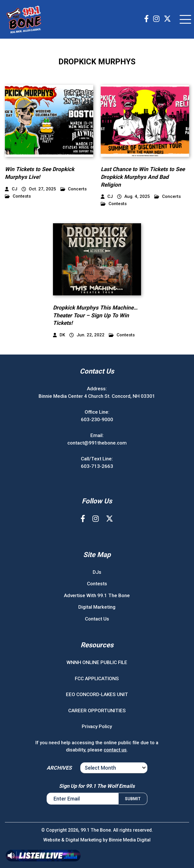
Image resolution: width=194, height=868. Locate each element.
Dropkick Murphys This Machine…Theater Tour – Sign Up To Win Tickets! (95, 315)
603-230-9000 (97, 419)
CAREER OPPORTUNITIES (97, 710)
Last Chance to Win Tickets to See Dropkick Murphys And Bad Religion (143, 177)
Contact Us (97, 619)
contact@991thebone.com (97, 443)
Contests (18, 196)
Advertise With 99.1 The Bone (97, 595)
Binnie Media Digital (130, 840)
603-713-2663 (97, 466)
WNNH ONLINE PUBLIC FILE (97, 662)
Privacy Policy (97, 726)
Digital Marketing (97, 607)
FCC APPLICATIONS (97, 678)
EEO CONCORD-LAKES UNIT (97, 694)
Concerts (74, 189)
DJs (97, 572)
